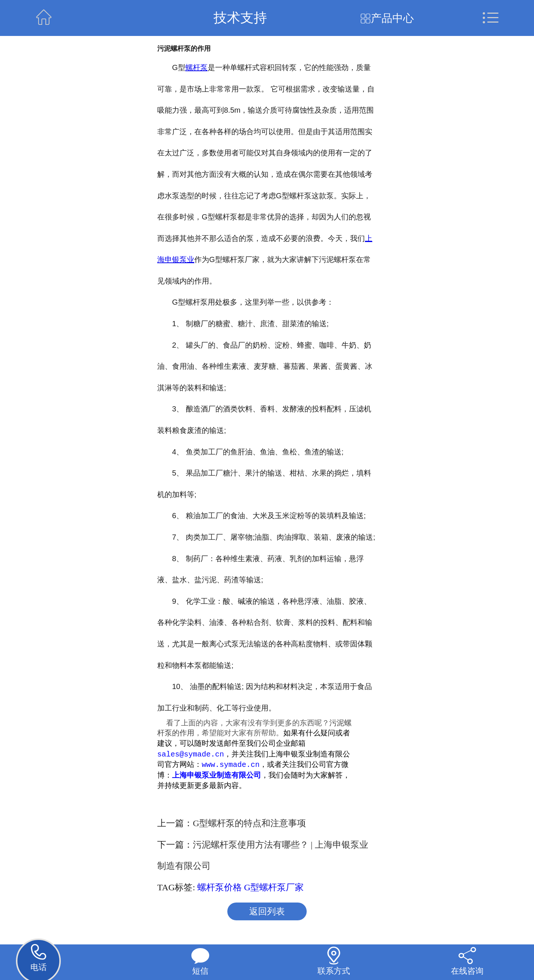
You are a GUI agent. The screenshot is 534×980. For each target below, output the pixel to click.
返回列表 (267, 912)
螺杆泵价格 (220, 888)
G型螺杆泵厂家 (274, 888)
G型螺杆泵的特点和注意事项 (249, 824)
